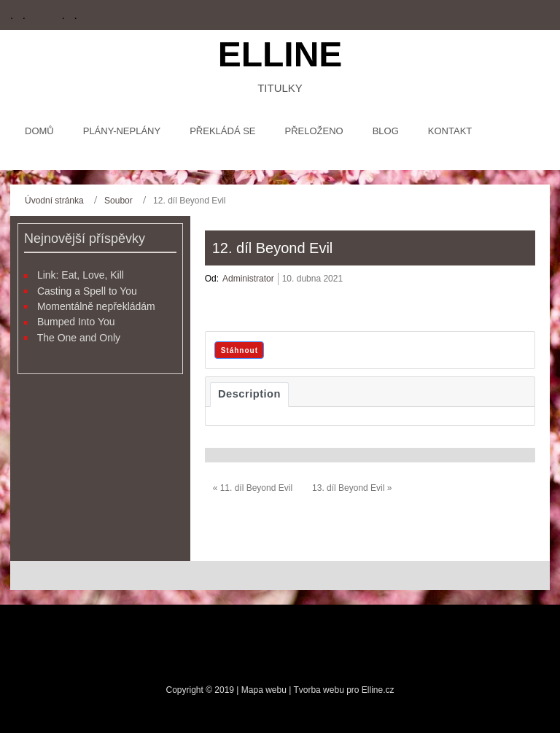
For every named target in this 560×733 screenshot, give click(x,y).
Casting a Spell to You (87, 291)
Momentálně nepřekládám (96, 306)
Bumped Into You (76, 322)
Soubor (118, 201)
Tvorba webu (318, 690)
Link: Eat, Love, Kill (81, 275)
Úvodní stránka (54, 201)
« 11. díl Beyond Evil (253, 488)
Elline (280, 54)
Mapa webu (265, 690)
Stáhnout (240, 350)
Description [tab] (249, 394)
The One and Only (79, 338)
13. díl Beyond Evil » (352, 488)
